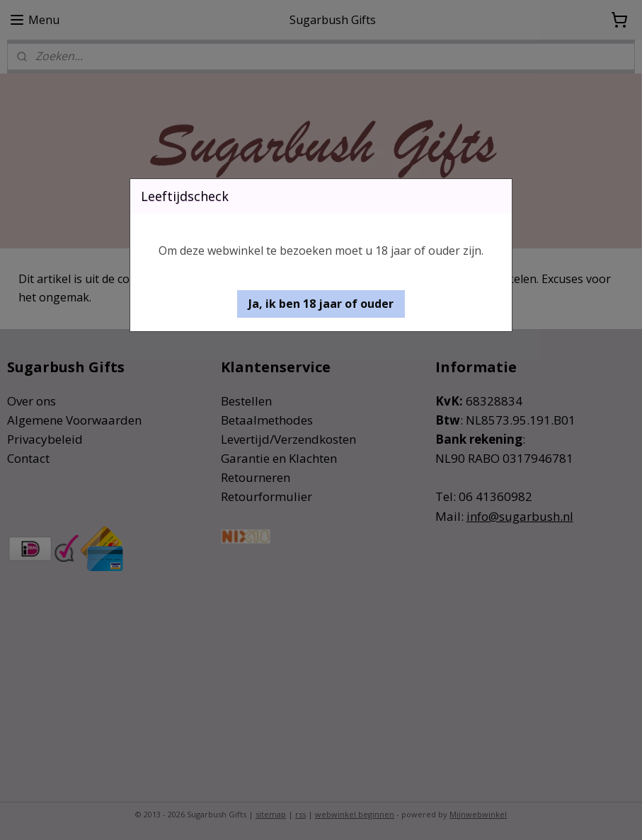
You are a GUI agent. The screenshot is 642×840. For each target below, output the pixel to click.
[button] (321, 304)
